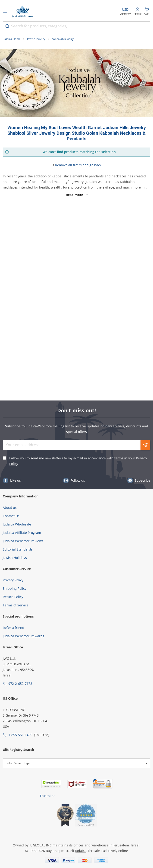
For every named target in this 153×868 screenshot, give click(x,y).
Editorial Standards (18, 549)
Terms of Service (16, 605)
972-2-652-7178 (20, 684)
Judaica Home (12, 39)
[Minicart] (147, 12)
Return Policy (13, 597)
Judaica (81, 851)
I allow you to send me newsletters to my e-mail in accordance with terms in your (78, 461)
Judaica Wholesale (17, 524)
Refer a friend (14, 628)
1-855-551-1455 (20, 735)
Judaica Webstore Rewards (23, 636)
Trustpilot (47, 796)
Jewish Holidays (15, 558)
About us (10, 508)
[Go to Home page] (23, 12)
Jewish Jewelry (36, 39)
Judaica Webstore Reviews (23, 541)
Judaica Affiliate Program (22, 533)
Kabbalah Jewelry (63, 39)
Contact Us (11, 516)
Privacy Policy (13, 580)
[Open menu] (5, 12)
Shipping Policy (15, 588)
